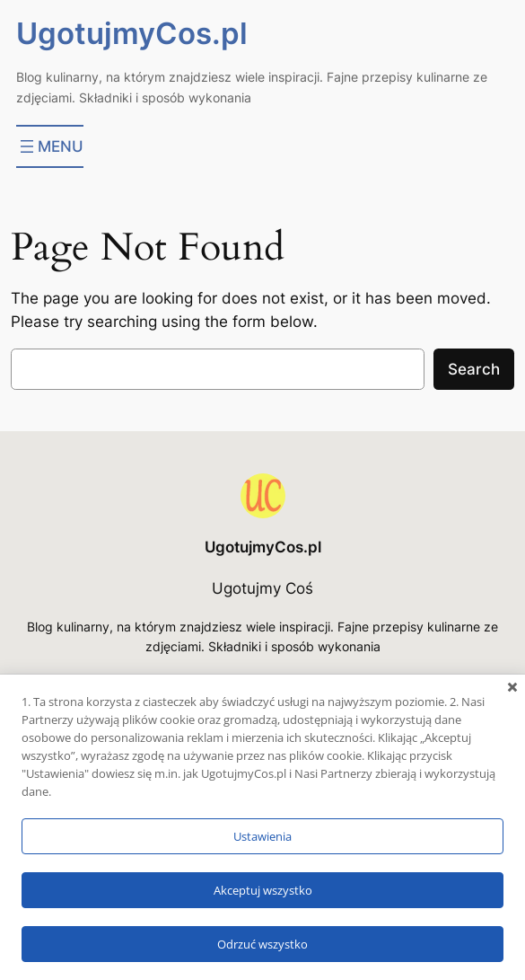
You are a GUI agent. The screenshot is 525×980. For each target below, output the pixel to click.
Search (474, 369)
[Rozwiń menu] (50, 146)
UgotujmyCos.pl (132, 33)
